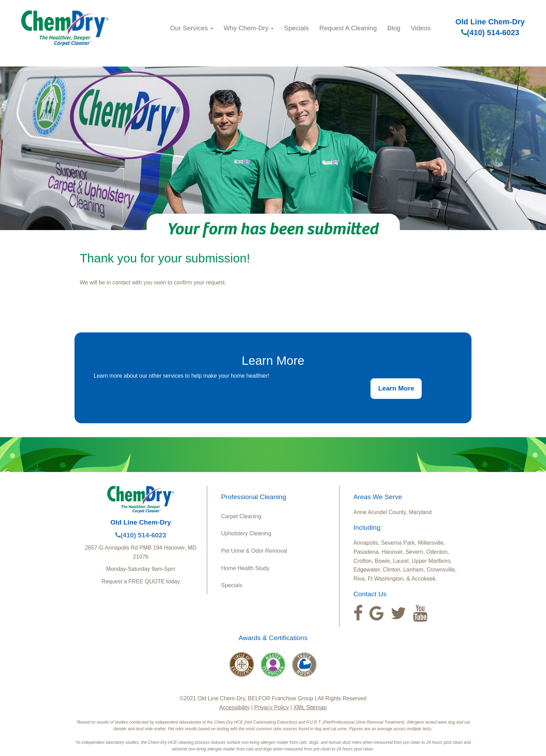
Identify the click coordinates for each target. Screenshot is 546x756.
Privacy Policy (272, 707)
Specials (297, 28)
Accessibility (235, 707)
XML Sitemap (310, 707)
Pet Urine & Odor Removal (254, 551)
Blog (394, 28)
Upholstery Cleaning (246, 533)
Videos (421, 28)
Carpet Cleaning (241, 516)
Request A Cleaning (348, 28)
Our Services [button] (192, 28)
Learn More (396, 388)
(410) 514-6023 (490, 33)
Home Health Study (245, 568)
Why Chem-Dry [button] (249, 28)
